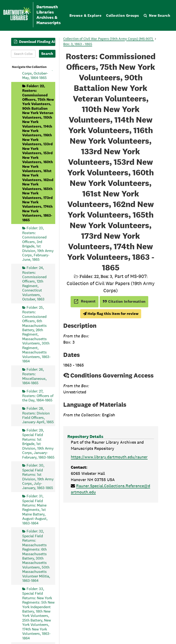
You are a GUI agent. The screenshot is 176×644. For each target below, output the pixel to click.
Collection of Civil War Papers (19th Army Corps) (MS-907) (109, 39)
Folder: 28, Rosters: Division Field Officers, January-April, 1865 (38, 415)
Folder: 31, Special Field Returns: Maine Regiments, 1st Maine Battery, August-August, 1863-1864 (35, 510)
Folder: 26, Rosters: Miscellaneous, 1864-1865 (34, 376)
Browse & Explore (85, 15)
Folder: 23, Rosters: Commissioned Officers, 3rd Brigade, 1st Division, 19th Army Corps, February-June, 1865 (38, 244)
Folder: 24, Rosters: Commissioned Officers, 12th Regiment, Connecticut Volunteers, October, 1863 (34, 283)
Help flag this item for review (111, 314)
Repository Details (85, 436)
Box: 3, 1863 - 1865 (78, 44)
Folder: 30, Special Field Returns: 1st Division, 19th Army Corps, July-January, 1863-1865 (38, 477)
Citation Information (124, 301)
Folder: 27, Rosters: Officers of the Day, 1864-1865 (38, 396)
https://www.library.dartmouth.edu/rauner (109, 457)
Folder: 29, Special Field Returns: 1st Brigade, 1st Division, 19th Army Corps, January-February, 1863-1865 (38, 444)
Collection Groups (123, 15)
